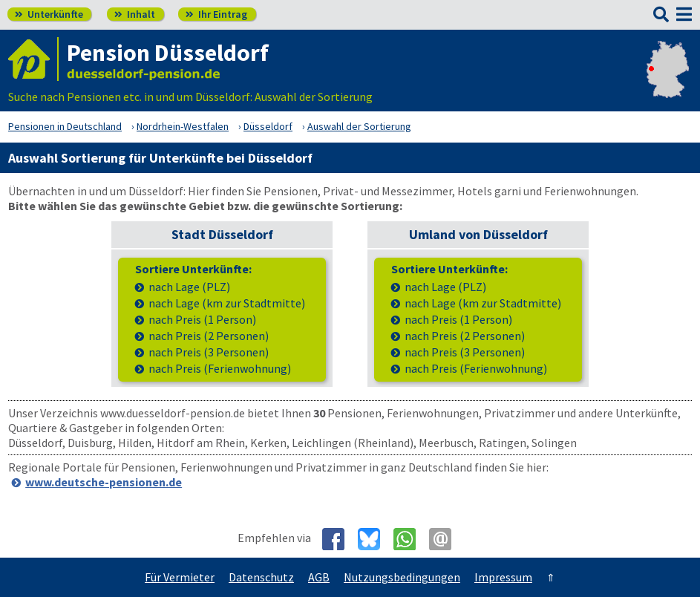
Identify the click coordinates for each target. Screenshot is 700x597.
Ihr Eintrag (216, 14)
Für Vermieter (180, 577)
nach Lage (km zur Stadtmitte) (227, 303)
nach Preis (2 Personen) (209, 336)
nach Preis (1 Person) (202, 320)
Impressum (503, 577)
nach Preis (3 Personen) (209, 352)
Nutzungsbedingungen (402, 577)
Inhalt (135, 14)
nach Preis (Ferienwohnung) (220, 369)
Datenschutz (261, 577)
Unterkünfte (49, 14)
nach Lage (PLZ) (189, 287)
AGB (319, 577)
